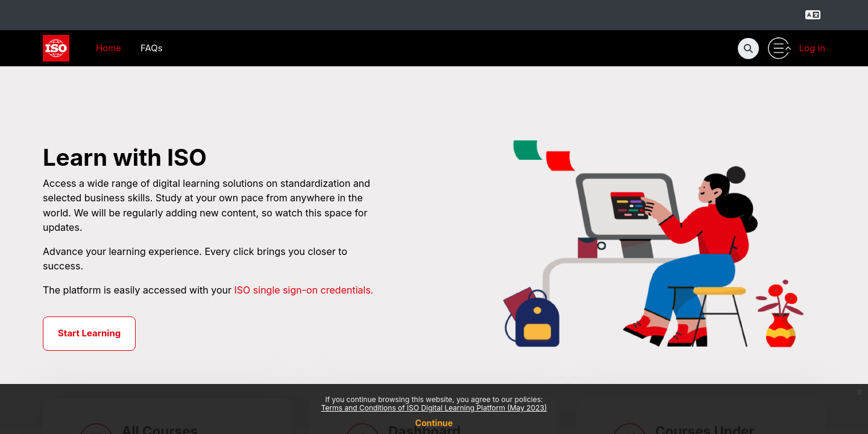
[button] (748, 49)
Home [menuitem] (108, 48)
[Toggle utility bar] (779, 49)
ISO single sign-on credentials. (304, 291)
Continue (434, 423)
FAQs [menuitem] (152, 48)
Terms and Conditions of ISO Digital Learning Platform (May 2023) (434, 408)
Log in (812, 48)
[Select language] (813, 15)
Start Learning (89, 334)
